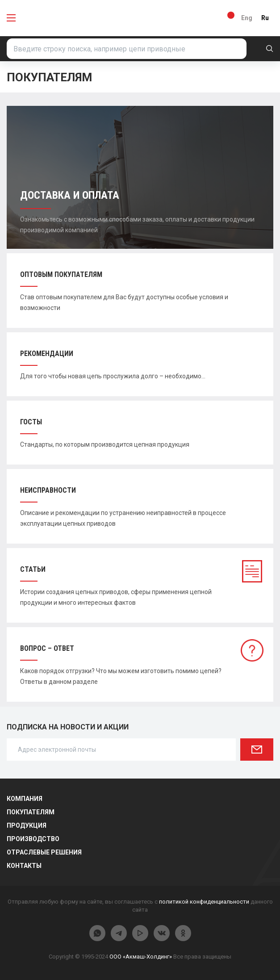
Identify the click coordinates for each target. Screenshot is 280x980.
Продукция (27, 825)
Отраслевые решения (44, 852)
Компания (25, 799)
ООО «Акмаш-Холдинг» (141, 957)
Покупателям (31, 812)
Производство (33, 839)
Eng (247, 18)
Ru (265, 18)
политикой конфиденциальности (204, 902)
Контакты (24, 866)
